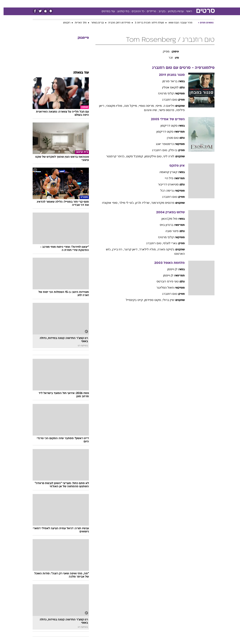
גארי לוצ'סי (166, 243)
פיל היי (165, 178)
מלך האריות (77, 23)
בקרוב (158, 12)
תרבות (161, 4)
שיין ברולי (165, 300)
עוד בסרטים (105, 12)
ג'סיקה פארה (162, 249)
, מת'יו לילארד (145, 249)
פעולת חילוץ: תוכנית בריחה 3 (146, 23)
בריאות (118, 4)
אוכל (129, 4)
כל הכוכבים (134, 12)
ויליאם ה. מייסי (161, 106)
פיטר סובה (168, 231)
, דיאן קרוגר (128, 249)
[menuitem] (184, 4)
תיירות (105, 4)
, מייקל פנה (128, 106)
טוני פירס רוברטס (164, 281)
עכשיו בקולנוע (172, 12)
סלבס (150, 4)
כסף (139, 4)
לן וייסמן (169, 269)
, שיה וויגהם (148, 110)
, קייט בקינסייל (132, 300)
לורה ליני (165, 156)
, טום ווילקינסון (150, 156)
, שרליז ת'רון (140, 203)
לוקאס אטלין (167, 87)
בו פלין (169, 150)
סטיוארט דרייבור (165, 184)
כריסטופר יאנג (161, 144)
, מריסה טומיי (144, 106)
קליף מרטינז (162, 93)
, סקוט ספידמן (150, 300)
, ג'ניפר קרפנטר (113, 156)
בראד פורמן (166, 81)
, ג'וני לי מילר (124, 203)
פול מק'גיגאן (166, 219)
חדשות (186, 4)
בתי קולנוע (120, 12)
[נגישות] (5, 4)
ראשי (186, 12)
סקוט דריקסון (165, 126)
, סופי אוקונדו (107, 203)
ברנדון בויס (163, 225)
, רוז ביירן (115, 249)
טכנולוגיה (91, 4)
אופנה (77, 4)
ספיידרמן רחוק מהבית (116, 23)
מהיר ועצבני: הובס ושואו (177, 23)
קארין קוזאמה (165, 172)
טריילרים (148, 12)
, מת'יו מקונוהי (111, 106)
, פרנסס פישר (164, 110)
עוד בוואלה (78, 73)
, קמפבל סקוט (132, 156)
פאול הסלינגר (162, 288)
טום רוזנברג (166, 100)
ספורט (174, 4)
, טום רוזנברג (157, 150)
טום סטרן (169, 138)
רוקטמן (63, 23)
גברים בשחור (94, 23)
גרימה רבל (163, 191)
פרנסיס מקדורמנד (159, 203)
